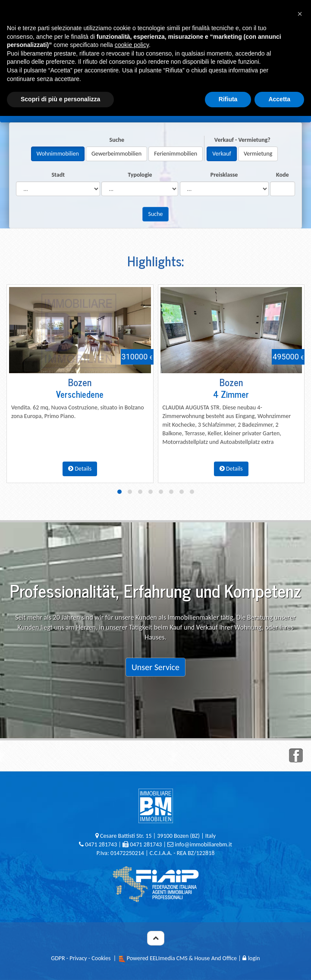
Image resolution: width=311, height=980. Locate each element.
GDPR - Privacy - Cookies (81, 958)
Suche (117, 140)
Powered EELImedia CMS (157, 958)
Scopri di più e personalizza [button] (60, 99)
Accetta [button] (279, 99)
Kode (283, 175)
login (251, 958)
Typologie (140, 175)
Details (80, 469)
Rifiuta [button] (228, 99)
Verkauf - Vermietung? (242, 140)
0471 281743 (101, 844)
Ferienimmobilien (176, 154)
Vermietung (258, 154)
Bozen (80, 382)
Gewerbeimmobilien (116, 154)
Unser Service (155, 667)
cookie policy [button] (132, 45)
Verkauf (222, 154)
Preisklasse (224, 175)
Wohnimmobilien (58, 154)
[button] (300, 14)
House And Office (216, 958)
